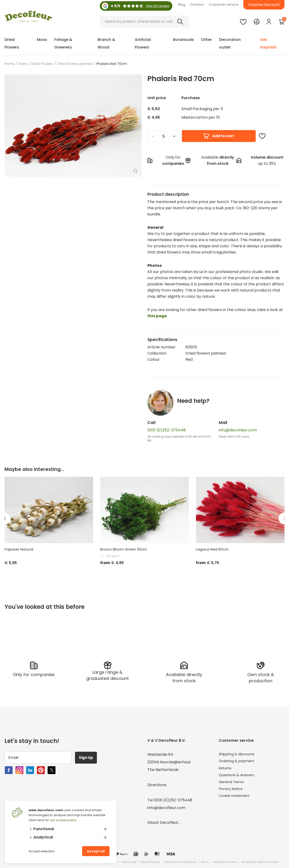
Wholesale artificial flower (260, 861)
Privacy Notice (232, 792)
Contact (197, 5)
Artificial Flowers (143, 43)
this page (157, 316)
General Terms (233, 784)
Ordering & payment (238, 761)
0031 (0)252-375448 (167, 430)
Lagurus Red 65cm (212, 549)
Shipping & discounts (238, 753)
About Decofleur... (164, 822)
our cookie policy (63, 820)
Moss (42, 40)
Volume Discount (264, 5)
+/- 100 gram (110, 556)
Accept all (96, 851)
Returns (226, 769)
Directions (157, 784)
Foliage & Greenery (63, 43)
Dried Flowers (12, 43)
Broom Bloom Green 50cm (124, 549)
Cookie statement (236, 799)
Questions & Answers (238, 776)
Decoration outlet (230, 43)
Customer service (224, 5)
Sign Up (88, 757)
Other (206, 40)
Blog (182, 5)
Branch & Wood (106, 43)
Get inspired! (268, 43)
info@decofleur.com (238, 430)
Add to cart (219, 136)
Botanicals (183, 40)
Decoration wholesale (180, 861)
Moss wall (129, 861)
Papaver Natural (19, 549)
